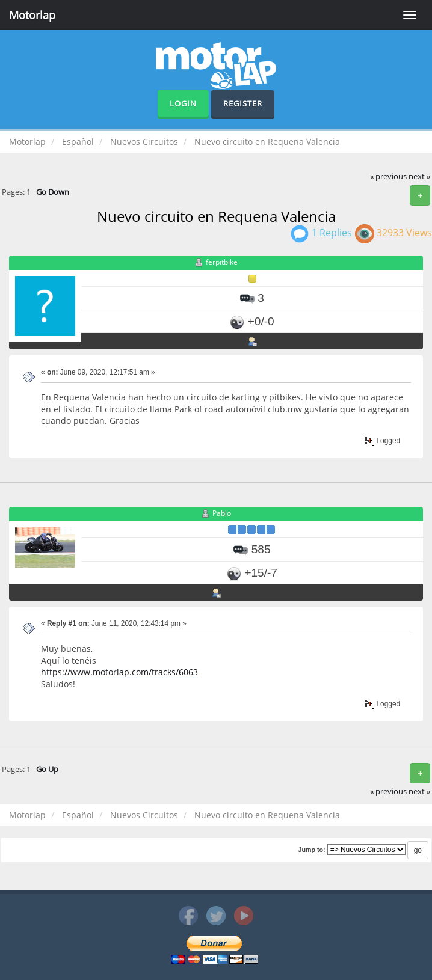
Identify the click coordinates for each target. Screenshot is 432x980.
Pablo (222, 514)
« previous (388, 176)
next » (419, 176)
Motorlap (32, 15)
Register (243, 103)
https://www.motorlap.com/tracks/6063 (119, 672)
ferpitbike (222, 262)
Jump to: (311, 850)
